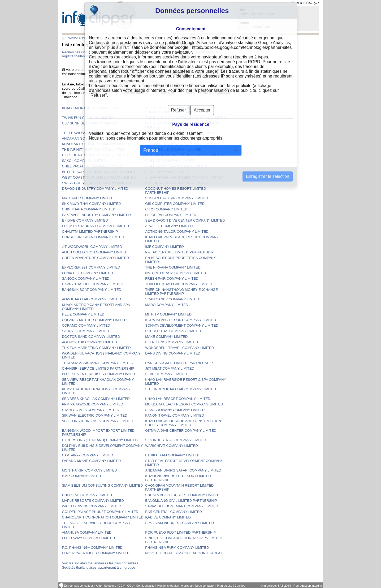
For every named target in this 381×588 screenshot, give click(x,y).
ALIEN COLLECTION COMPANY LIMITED (95, 252)
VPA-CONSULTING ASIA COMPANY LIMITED (97, 421)
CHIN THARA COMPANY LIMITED (89, 209)
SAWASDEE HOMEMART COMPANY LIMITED (182, 506)
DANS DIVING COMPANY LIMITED (173, 353)
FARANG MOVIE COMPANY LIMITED (91, 461)
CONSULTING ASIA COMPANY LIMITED (94, 237)
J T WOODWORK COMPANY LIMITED (92, 247)
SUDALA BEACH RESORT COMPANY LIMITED (182, 495)
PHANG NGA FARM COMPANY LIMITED (177, 548)
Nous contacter (205, 586)
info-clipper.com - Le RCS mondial (99, 17)
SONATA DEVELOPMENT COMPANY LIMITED (182, 325)
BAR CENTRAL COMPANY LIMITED (174, 512)
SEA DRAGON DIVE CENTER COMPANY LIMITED (185, 220)
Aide (99, 586)
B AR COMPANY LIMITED (82, 476)
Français (313, 3)
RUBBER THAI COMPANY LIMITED (173, 331)
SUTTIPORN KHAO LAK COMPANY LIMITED (181, 389)
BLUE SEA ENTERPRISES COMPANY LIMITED (99, 374)
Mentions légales (168, 586)
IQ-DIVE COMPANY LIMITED (168, 517)
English (298, 3)
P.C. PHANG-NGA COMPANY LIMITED (92, 548)
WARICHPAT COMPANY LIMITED (171, 446)
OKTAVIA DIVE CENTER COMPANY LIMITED (181, 431)
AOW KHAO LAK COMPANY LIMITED (91, 299)
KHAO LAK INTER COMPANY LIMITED (92, 108)
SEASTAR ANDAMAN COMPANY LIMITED (178, 138)
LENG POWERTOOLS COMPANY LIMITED (96, 553)
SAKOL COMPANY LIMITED (84, 161)
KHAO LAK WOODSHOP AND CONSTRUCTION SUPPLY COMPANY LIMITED (183, 423)
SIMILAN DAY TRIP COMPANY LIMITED (177, 198)
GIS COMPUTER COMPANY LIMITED (175, 204)
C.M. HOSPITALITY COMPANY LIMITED (177, 183)
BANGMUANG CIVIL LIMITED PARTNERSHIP (181, 501)
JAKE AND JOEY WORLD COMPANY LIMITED (182, 133)
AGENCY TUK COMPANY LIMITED (89, 342)
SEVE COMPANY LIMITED (166, 374)
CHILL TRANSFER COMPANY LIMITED (176, 166)
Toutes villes (89, 38)
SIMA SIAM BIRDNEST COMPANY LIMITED (179, 523)
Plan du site (225, 586)
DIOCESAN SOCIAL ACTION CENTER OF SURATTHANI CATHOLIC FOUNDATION (178, 110)
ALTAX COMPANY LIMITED (167, 172)
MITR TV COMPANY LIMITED (168, 314)
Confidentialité (145, 586)
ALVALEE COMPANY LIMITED (169, 226)
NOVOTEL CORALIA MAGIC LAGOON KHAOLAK (184, 553)
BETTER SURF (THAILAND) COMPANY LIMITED (100, 172)
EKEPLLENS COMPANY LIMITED (172, 342)
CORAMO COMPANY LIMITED (86, 325)
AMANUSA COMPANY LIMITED (87, 532)
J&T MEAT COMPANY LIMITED (170, 368)
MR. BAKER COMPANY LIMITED (88, 198)
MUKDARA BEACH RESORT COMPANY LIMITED (184, 404)
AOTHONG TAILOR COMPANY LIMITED (177, 232)
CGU (130, 586)
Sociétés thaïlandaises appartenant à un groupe (98, 567)
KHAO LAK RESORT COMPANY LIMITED (178, 399)
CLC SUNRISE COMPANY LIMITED (90, 123)
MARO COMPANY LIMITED (167, 305)
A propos (187, 586)
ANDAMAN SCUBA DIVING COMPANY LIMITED (99, 138)
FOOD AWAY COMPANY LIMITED (88, 538)
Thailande (72, 38)
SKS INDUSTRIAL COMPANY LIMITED (176, 440)
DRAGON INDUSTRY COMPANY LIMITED (95, 189)
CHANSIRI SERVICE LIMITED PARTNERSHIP (98, 368)
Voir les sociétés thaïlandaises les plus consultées (100, 563)
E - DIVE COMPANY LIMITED (85, 220)
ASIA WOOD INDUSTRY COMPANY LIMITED (181, 144)
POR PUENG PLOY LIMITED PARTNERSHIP (180, 532)
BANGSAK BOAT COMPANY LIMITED (92, 290)
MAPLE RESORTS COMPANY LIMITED (93, 501)
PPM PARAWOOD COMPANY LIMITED (92, 404)
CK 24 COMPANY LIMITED (166, 209)
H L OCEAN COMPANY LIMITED (171, 215)
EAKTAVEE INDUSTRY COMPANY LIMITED (96, 215)
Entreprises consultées (79, 586)
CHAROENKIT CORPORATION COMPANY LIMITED (103, 517)
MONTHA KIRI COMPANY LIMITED (89, 470)
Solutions (110, 586)
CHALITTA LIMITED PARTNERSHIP (90, 232)
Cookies (240, 586)
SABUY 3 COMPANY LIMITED (85, 331)
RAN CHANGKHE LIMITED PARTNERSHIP (179, 363)
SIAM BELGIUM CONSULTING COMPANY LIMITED (102, 485)
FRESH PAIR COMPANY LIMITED (172, 278)
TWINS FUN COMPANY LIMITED (88, 118)
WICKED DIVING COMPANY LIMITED (91, 506)
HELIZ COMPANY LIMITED (83, 314)
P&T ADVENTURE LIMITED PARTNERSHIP (179, 252)
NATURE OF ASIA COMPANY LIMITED (176, 273)
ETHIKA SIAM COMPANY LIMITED (172, 455)
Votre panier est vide (254, 27)
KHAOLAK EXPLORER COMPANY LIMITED (96, 144)
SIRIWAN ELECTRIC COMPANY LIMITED (94, 415)
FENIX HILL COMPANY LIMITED (87, 273)
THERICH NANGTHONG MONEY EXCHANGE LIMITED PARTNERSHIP (181, 292)
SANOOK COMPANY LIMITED (86, 278)
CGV (122, 586)
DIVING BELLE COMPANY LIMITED (173, 150)
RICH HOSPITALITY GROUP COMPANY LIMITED (184, 155)
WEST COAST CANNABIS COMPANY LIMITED (99, 177)
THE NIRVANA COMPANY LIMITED (173, 267)
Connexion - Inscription (256, 14)
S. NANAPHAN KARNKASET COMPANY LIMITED (184, 177)
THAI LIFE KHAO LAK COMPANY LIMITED (179, 284)
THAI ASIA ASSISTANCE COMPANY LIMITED (98, 363)
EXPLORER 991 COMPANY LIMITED (91, 267)
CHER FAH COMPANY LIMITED (87, 495)
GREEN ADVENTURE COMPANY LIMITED (95, 258)
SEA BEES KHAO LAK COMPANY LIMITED (96, 399)
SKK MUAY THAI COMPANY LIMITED (91, 204)
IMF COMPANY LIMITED (164, 247)
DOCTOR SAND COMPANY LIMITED (91, 337)
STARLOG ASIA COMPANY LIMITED (90, 410)
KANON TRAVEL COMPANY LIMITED (175, 415)
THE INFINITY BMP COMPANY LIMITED (93, 150)
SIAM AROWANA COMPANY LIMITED (175, 410)
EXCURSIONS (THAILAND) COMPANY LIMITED (100, 440)
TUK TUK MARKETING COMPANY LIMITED (96, 348)
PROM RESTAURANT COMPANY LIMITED (95, 226)
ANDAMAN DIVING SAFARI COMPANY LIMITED (183, 470)
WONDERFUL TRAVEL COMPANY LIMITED (179, 348)
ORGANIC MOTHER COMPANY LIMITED (94, 320)
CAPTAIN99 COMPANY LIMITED (87, 455)
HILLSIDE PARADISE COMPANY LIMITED (95, 155)
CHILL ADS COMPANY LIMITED (170, 161)
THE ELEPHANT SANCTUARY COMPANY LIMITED (185, 118)
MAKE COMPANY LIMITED (166, 337)
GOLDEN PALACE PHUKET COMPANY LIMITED (100, 512)
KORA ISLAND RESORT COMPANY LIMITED (181, 320)
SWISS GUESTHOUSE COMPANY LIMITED (96, 183)
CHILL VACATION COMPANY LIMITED (92, 166)
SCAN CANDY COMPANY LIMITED (173, 299)
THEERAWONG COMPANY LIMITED (91, 133)
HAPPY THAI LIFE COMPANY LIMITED (92, 284)
